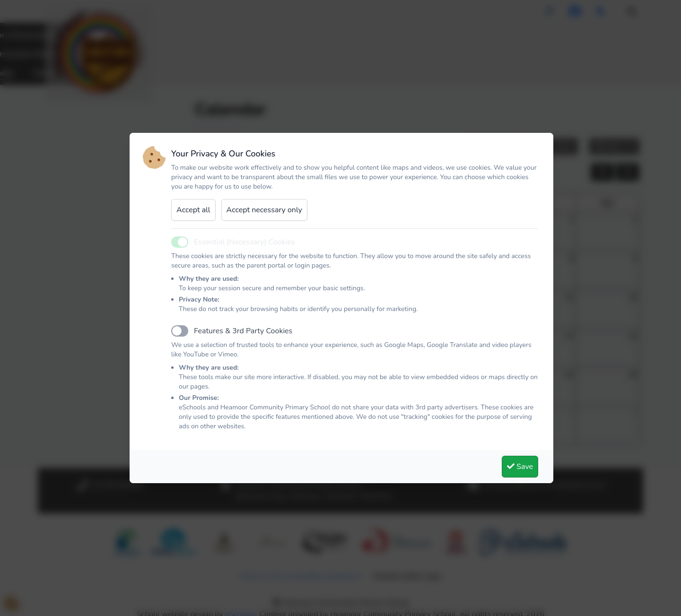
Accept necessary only (264, 210)
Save (520, 467)
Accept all (193, 210)
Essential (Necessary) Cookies (244, 242)
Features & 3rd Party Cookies (243, 331)
